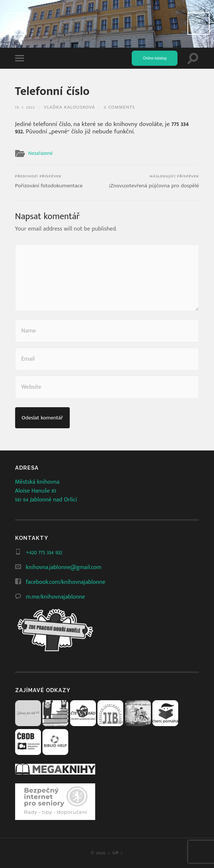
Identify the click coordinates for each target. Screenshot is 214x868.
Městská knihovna (37, 482)
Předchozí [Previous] (15, 24)
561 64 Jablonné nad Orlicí (46, 500)
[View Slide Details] (107, 24)
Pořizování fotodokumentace (49, 182)
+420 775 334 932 (44, 553)
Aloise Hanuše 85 (36, 491)
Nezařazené (41, 153)
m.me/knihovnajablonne (55, 597)
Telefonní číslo (52, 91)
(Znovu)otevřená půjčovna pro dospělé (154, 182)
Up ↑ (118, 853)
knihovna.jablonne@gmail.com (64, 567)
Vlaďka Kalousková (69, 107)
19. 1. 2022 (25, 107)
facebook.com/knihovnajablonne (65, 582)
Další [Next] (199, 24)
